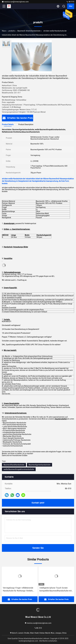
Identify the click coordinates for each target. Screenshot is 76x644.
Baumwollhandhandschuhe (14, 465)
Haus (4, 31)
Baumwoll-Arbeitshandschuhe (29, 31)
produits (12, 31)
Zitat (71, 6)
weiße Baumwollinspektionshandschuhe (19, 469)
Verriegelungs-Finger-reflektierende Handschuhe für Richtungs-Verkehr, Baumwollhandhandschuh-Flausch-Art (19, 589)
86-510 (70, 2)
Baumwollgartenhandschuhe (39, 465)
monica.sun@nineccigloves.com (15, 2)
